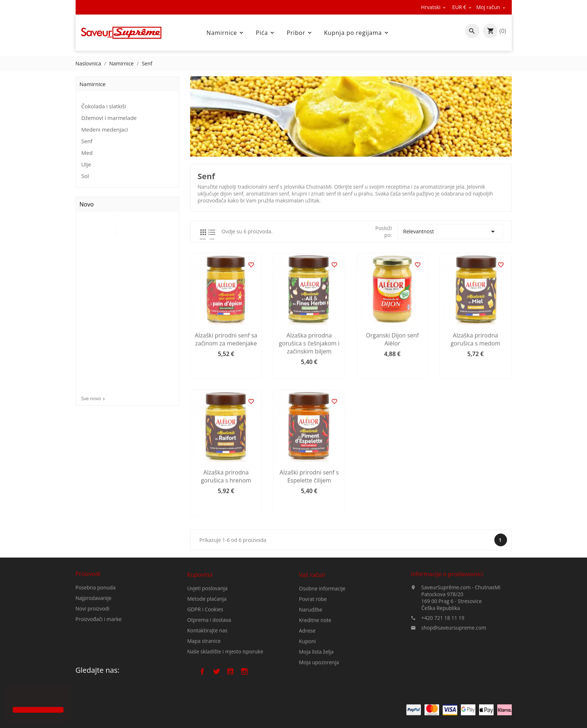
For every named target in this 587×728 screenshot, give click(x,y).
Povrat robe (313, 654)
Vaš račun (312, 630)
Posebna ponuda (96, 618)
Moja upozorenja (319, 717)
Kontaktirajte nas (207, 679)
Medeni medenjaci (105, 129)
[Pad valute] (462, 7)
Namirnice (226, 33)
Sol (85, 176)
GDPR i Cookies (205, 658)
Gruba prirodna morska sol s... (139, 270)
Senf (87, 141)
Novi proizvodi (93, 639)
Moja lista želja (316, 706)
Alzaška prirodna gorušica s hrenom (253, 548)
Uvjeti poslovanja (207, 637)
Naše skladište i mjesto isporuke (225, 700)
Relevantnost (478, 232)
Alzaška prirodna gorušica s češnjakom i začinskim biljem (337, 415)
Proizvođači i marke (99, 650)
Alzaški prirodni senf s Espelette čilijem (337, 548)
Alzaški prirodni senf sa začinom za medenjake (254, 411)
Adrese (307, 685)
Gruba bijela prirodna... (138, 228)
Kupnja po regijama (357, 33)
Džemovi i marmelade (109, 118)
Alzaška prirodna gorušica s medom (503, 411)
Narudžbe (311, 664)
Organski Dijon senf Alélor (420, 411)
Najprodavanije (94, 629)
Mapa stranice (204, 690)
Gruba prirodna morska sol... (139, 313)
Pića (266, 33)
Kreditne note (315, 675)
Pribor (300, 33)
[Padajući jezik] (434, 7)
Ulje (86, 164)
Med (87, 153)
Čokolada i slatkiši (104, 106)
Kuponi (307, 696)
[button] (14, 697)
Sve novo (94, 398)
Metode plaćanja (207, 647)
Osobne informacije (322, 643)
